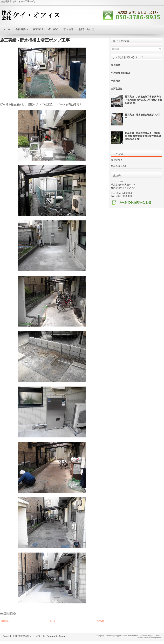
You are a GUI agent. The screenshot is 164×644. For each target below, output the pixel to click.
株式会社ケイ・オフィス (33, 636)
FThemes (109, 636)
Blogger (63, 636)
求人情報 (69, 29)
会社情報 (115, 160)
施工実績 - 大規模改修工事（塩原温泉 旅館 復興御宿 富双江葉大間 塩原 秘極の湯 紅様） (143, 136)
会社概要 (23, 28)
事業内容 (38, 29)
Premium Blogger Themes (151, 636)
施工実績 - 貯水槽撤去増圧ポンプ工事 (35, 40)
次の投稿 (5, 621)
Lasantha (134, 636)
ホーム (6, 29)
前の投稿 (100, 621)
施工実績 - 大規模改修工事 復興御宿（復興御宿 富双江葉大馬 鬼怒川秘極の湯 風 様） (143, 100)
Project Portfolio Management (149, 638)
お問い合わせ (86, 29)
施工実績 (53, 29)
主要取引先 (117, 89)
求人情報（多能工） (121, 73)
